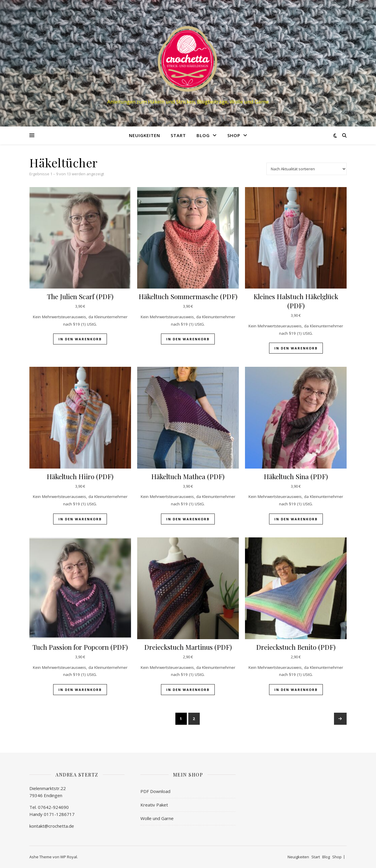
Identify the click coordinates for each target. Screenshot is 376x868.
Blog (203, 135)
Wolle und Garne (157, 818)
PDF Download (155, 791)
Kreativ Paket (154, 805)
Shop (234, 135)
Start (178, 135)
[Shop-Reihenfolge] (307, 169)
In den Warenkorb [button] (80, 339)
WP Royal (69, 857)
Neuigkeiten (145, 135)
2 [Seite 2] (194, 719)
